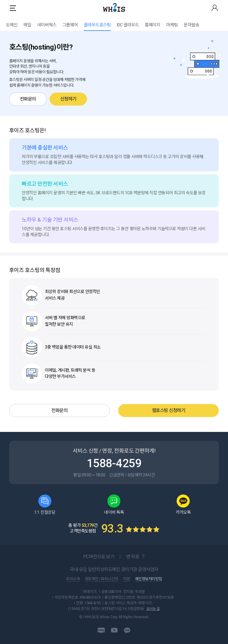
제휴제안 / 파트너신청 (101, 579)
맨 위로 (132, 557)
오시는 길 (153, 609)
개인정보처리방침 (148, 579)
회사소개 (73, 579)
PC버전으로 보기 (99, 557)
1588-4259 (114, 463)
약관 (126, 579)
